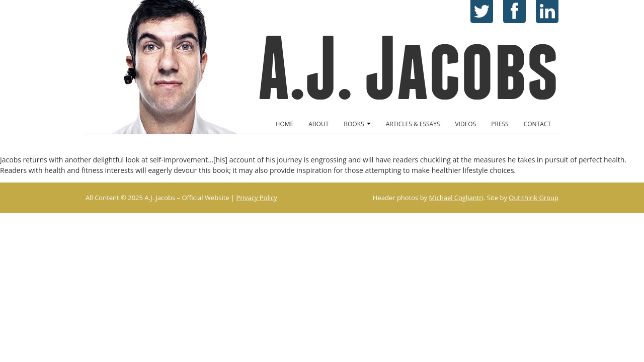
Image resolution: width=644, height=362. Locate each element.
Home (285, 124)
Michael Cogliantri (456, 198)
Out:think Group (534, 198)
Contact (537, 124)
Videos (465, 124)
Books (357, 124)
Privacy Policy (257, 198)
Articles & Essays (413, 124)
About (318, 124)
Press (500, 124)
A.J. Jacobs (408, 68)
